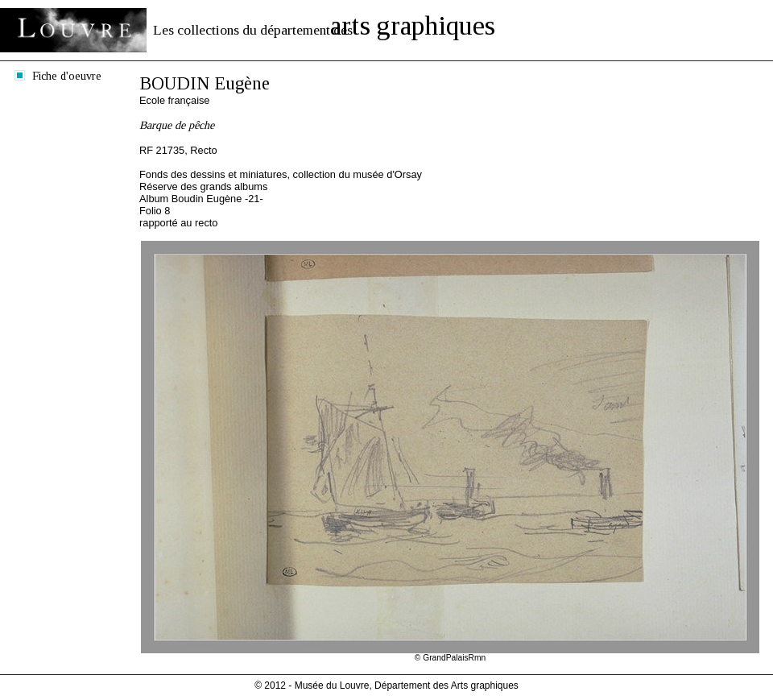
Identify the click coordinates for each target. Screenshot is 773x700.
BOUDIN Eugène (205, 83)
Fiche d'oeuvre (67, 76)
